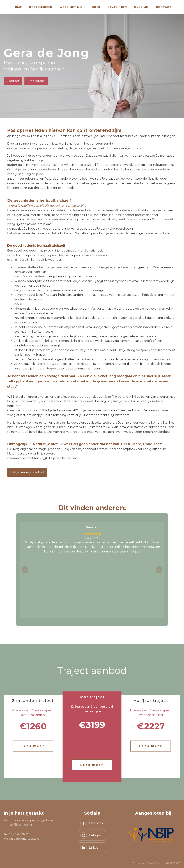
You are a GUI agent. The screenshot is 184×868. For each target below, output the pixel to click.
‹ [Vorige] (25, 570)
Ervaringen (117, 7)
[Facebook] (92, 823)
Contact (164, 7)
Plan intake (36, 81)
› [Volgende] (159, 570)
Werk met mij (71, 7)
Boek (96, 7)
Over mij (141, 7)
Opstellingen (41, 7)
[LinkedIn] (92, 848)
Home (17, 7)
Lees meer (33, 746)
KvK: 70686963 (172, 863)
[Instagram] (92, 835)
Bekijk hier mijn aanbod (27, 472)
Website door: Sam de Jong (146, 863)
